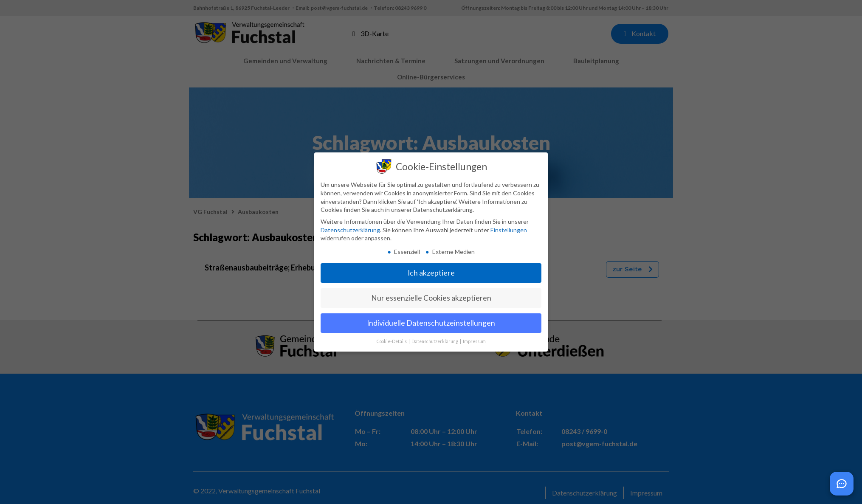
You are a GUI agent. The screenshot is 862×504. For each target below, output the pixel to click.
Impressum (474, 341)
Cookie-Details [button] (392, 341)
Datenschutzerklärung (350, 230)
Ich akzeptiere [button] (431, 273)
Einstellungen (509, 230)
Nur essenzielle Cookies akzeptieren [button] (431, 298)
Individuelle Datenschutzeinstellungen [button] (431, 323)
